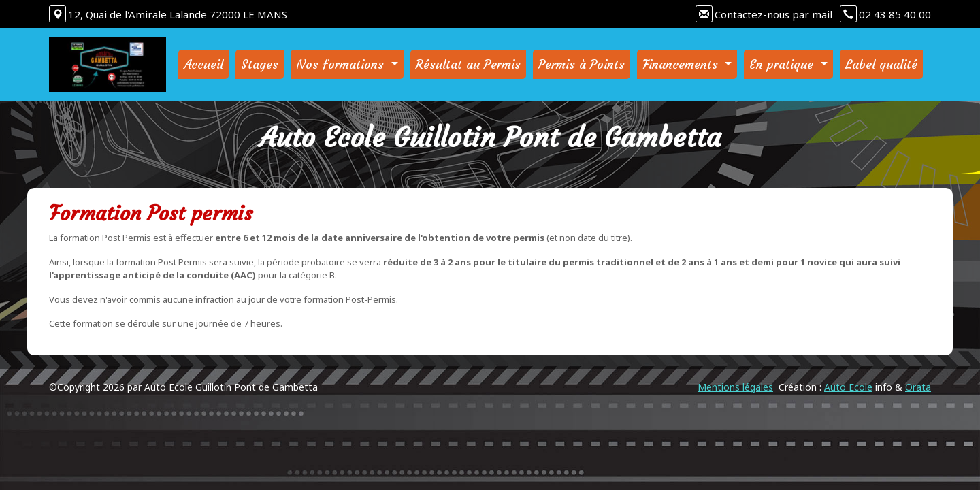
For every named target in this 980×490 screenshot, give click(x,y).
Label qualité (881, 64)
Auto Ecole (848, 387)
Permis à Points (582, 64)
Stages (260, 64)
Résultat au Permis (468, 64)
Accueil (203, 64)
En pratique (783, 64)
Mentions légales (735, 387)
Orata (918, 387)
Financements (682, 64)
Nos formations (342, 64)
